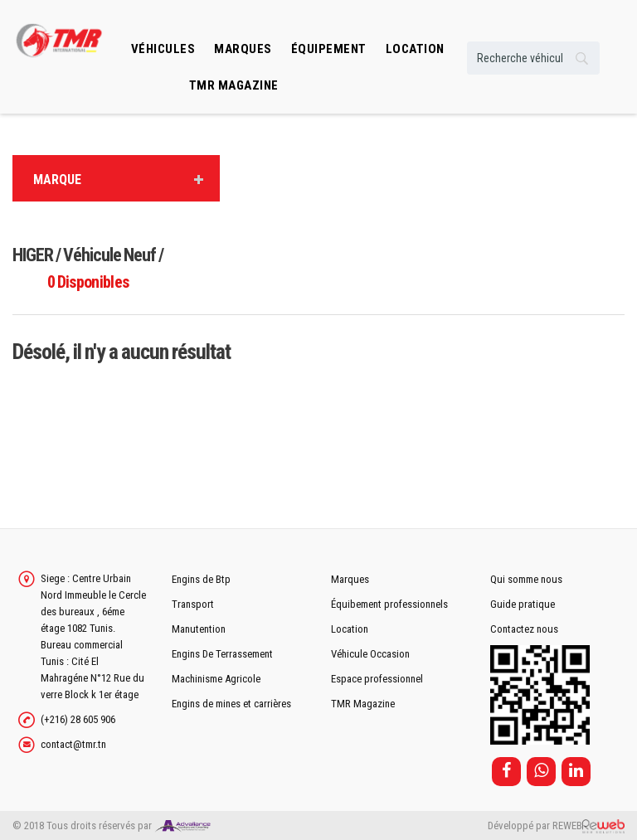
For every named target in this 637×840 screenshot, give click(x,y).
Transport (193, 604)
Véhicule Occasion (370, 654)
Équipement (329, 49)
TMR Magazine (363, 704)
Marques (243, 49)
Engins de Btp (201, 579)
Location (350, 629)
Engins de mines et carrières (231, 704)
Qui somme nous (526, 579)
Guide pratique (523, 604)
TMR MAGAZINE (234, 85)
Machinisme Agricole (216, 679)
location (415, 49)
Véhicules (163, 49)
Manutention (199, 629)
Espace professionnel (377, 679)
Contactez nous (524, 629)
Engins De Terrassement (222, 654)
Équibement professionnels (389, 604)
